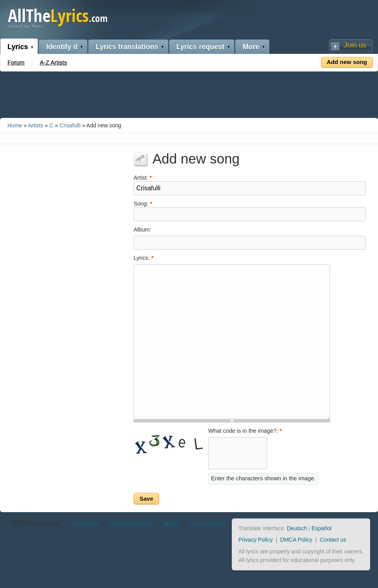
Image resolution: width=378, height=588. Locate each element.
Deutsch (297, 528)
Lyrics (18, 47)
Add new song (347, 62)
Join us (355, 45)
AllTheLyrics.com (35, 523)
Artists (36, 125)
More (251, 47)
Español (322, 528)
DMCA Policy (296, 540)
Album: (142, 230)
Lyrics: (144, 258)
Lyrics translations (127, 47)
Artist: (143, 177)
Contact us (333, 540)
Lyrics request (200, 47)
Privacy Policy (256, 540)
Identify (171, 523)
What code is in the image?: (245, 431)
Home (15, 125)
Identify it (62, 47)
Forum (16, 62)
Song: (143, 203)
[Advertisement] (189, 93)
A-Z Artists (53, 62)
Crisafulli (70, 125)
